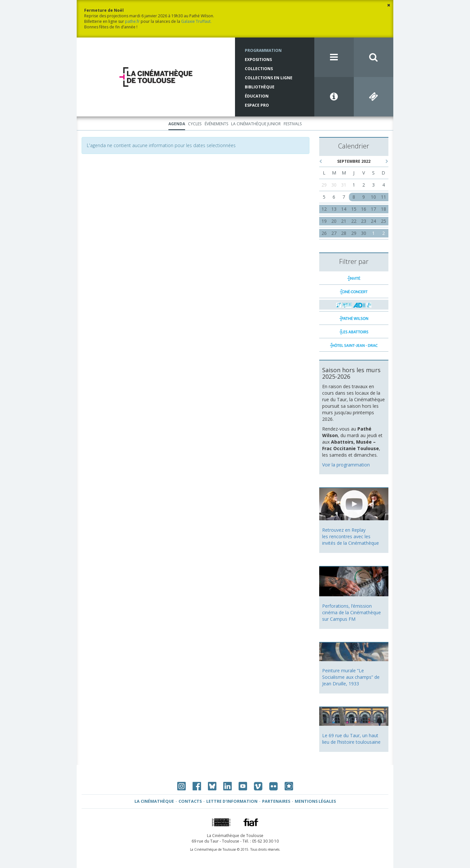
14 (344, 209)
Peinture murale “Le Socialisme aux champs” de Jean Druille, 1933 (351, 677)
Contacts (190, 801)
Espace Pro (257, 105)
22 (354, 221)
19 (324, 221)
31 (344, 185)
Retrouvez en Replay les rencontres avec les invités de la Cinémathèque (351, 536)
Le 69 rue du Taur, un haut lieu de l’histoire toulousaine (351, 739)
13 (334, 209)
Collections (259, 69)
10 (373, 197)
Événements (216, 124)
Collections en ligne (269, 78)
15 (354, 209)
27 (334, 233)
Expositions (258, 60)
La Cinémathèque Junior (256, 124)
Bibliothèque (260, 87)
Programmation (263, 50)
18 (384, 209)
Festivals (293, 124)
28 (344, 233)
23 (364, 221)
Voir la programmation (346, 465)
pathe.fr (132, 21)
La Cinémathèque (154, 801)
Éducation (257, 96)
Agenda (177, 124)
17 (373, 209)
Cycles (195, 124)
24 (373, 221)
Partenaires (276, 801)
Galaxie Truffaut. (196, 21)
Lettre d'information (232, 801)
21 (344, 221)
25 (384, 221)
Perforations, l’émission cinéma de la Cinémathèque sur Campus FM (352, 612)
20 (334, 221)
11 (384, 197)
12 (324, 209)
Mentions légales (315, 801)
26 (324, 233)
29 (324, 185)
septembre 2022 (354, 161)
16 (364, 209)
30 (334, 185)
